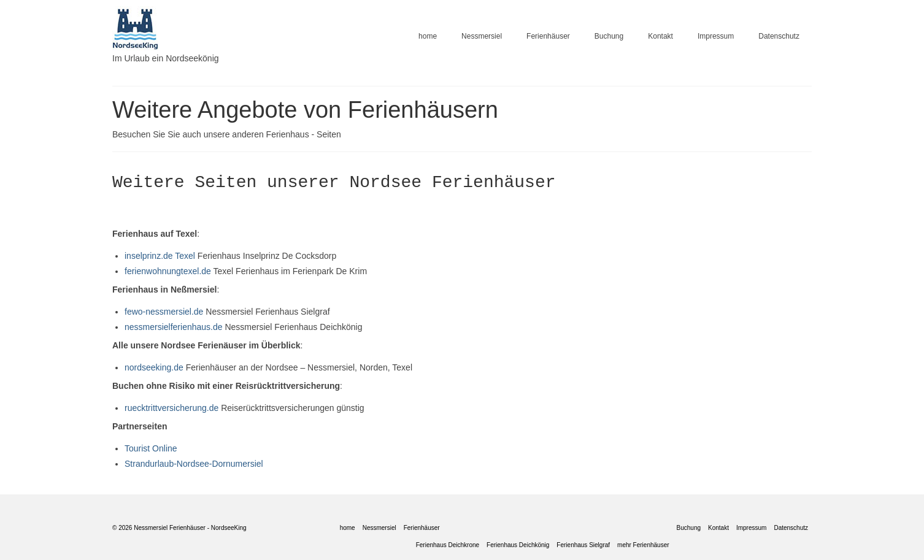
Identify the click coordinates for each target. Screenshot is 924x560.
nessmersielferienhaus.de (174, 327)
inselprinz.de (149, 256)
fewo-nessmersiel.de (165, 312)
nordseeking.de (154, 367)
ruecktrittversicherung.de (171, 408)
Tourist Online (151, 448)
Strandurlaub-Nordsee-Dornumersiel (194, 464)
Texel (186, 256)
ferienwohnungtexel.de (168, 271)
